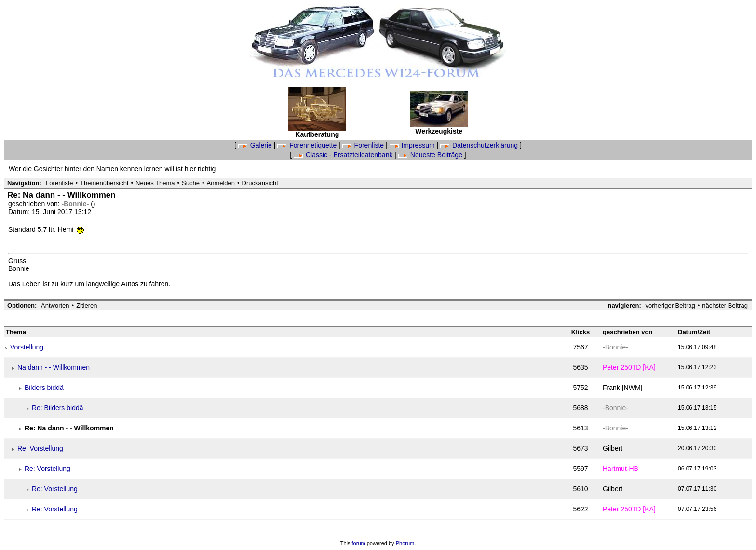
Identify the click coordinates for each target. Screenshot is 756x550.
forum (359, 543)
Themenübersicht (104, 183)
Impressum (413, 145)
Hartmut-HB (621, 469)
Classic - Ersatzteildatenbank (344, 155)
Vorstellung (27, 347)
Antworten (55, 305)
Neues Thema (155, 183)
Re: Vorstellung (40, 448)
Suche (191, 183)
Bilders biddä (44, 388)
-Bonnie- (76, 204)
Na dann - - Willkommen (54, 367)
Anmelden (221, 183)
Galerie (256, 145)
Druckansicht (260, 183)
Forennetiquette (308, 145)
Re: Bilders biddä (58, 408)
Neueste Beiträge (431, 155)
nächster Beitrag (725, 305)
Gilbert (613, 448)
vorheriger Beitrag (670, 305)
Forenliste (364, 145)
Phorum (405, 543)
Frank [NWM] (622, 388)
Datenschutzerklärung (480, 145)
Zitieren (87, 305)
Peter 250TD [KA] (629, 367)
